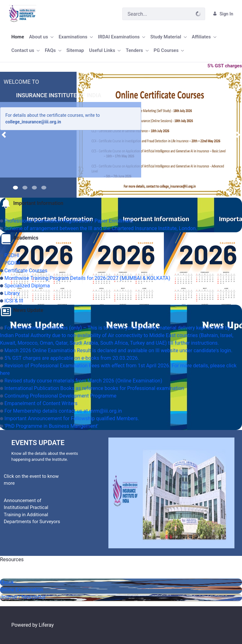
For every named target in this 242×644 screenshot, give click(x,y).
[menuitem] (18, 37)
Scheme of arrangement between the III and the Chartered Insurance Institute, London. (101, 228)
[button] (4, 135)
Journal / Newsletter (23, 597)
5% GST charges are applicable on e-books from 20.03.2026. (72, 358)
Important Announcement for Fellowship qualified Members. (72, 418)
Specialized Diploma (27, 286)
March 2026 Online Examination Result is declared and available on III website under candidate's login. (118, 350)
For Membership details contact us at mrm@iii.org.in (63, 411)
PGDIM (12, 263)
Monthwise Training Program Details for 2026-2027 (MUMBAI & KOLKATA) (87, 278)
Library (12, 293)
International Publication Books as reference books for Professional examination (94, 388)
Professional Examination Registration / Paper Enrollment (69, 221)
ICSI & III (14, 301)
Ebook (7, 582)
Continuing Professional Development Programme (60, 396)
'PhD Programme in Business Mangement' (51, 426)
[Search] (157, 14)
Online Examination (22, 590)
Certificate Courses (26, 271)
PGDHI (12, 255)
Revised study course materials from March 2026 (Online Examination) (83, 381)
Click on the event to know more (31, 480)
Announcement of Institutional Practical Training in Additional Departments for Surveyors (32, 511)
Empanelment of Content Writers (41, 403)
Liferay (46, 625)
